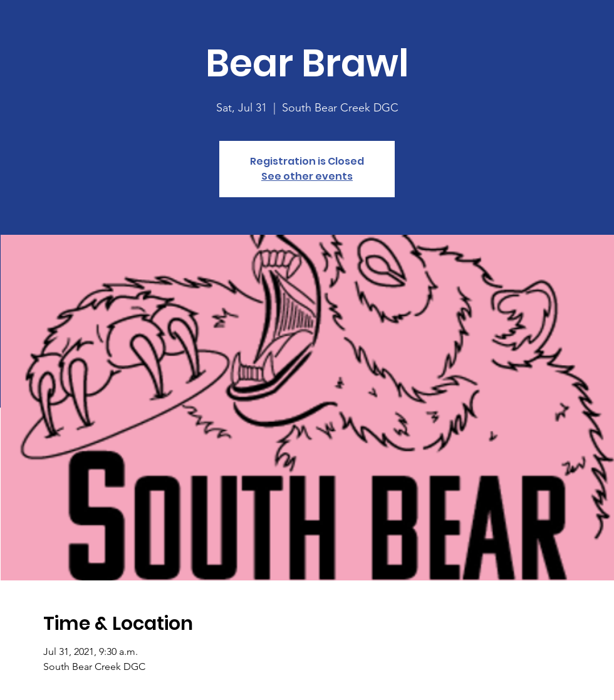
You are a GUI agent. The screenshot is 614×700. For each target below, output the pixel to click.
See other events (307, 176)
